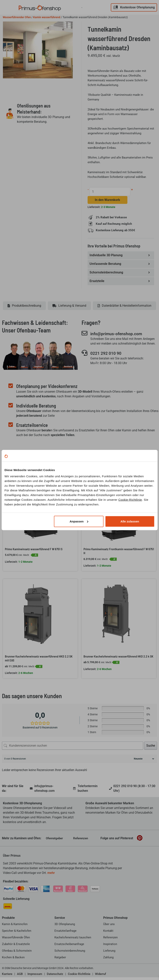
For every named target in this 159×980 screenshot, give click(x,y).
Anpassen (79, 521)
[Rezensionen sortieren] (143, 761)
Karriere (7, 976)
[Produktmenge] (110, 192)
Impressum (35, 976)
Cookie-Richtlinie (130, 499)
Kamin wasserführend (47, 17)
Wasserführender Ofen (17, 17)
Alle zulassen (130, 521)
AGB (20, 976)
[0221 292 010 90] (84, 355)
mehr (51, 876)
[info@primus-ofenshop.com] (84, 336)
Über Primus (12, 858)
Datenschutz (55, 976)
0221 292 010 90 (108, 356)
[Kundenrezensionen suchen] (73, 748)
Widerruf (100, 976)
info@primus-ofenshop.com (120, 336)
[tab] (24, 308)
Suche (151, 748)
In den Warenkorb (108, 200)
